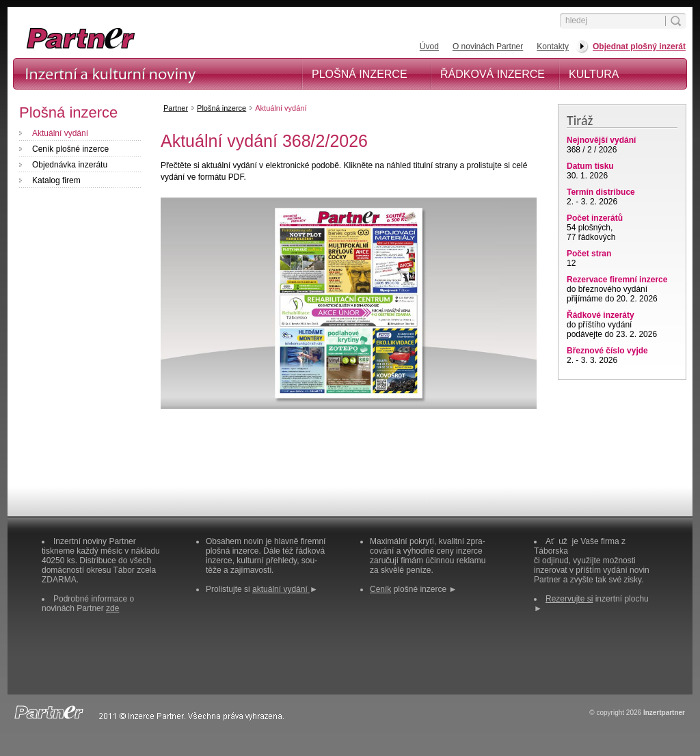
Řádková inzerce (493, 74)
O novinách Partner (488, 46)
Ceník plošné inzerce (70, 149)
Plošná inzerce (360, 74)
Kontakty (553, 46)
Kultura (594, 74)
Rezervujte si (569, 599)
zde (112, 608)
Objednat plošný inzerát (639, 46)
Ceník (380, 589)
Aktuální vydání (60, 133)
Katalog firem (56, 180)
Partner (176, 108)
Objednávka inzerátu (70, 165)
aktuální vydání (281, 589)
